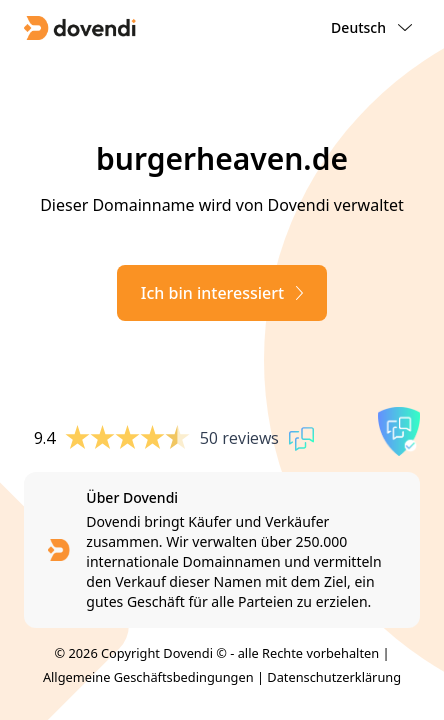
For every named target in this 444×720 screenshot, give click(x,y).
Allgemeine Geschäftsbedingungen (148, 677)
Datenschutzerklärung (334, 677)
